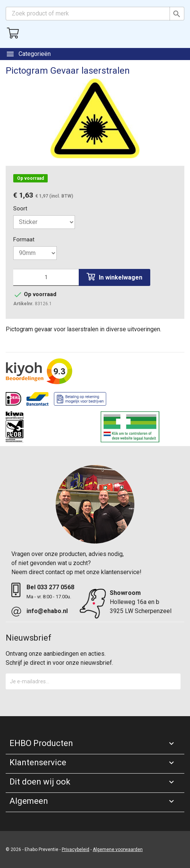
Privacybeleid (76, 849)
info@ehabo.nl (47, 611)
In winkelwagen (114, 277)
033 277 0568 (56, 587)
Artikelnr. (23, 304)
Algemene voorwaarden (118, 849)
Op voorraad (30, 178)
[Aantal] (46, 277)
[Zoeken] (95, 14)
